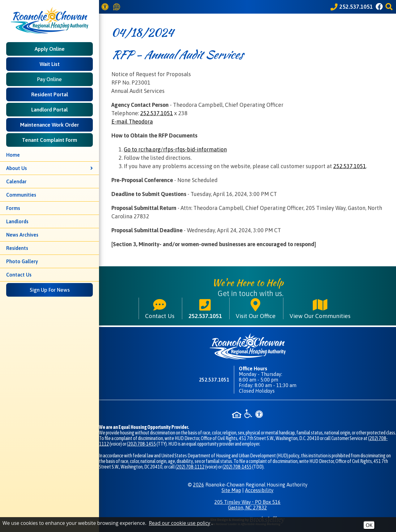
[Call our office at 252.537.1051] (352, 7)
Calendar (16, 181)
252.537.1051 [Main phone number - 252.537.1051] (205, 308)
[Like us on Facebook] (380, 7)
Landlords (17, 221)
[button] (390, 7)
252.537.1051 (157, 113)
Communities (21, 195)
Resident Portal (50, 94)
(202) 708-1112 (190, 467)
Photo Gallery (22, 261)
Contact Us (19, 275)
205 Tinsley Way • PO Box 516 (247, 505)
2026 (199, 485)
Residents (17, 248)
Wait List (50, 64)
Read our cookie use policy (179, 523)
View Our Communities (320, 308)
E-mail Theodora (132, 122)
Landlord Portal (49, 110)
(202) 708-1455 (141, 444)
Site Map (231, 490)
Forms (13, 208)
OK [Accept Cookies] (369, 525)
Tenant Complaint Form (49, 140)
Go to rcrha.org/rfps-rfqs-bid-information (175, 149)
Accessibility (259, 490)
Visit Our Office (256, 308)
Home (13, 155)
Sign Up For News (50, 290)
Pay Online (49, 79)
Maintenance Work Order (49, 125)
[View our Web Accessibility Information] (106, 7)
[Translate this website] (118, 7)
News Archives (22, 235)
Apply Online (50, 49)
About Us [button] (49, 168)
